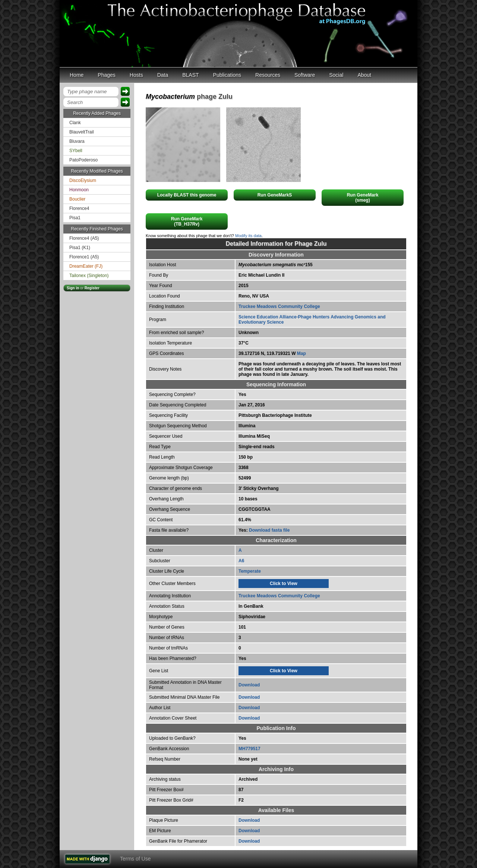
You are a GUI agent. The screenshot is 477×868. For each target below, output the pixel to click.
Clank (75, 123)
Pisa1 (75, 218)
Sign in (73, 288)
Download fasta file (269, 530)
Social (336, 75)
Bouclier (77, 199)
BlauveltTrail (82, 132)
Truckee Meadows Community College (279, 306)
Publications (227, 75)
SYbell (76, 151)
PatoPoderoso (83, 160)
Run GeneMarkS (275, 195)
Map (301, 353)
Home (77, 75)
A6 (241, 561)
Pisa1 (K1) (80, 248)
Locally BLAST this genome (187, 195)
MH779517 (249, 749)
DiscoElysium (83, 180)
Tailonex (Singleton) (89, 276)
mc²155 (276, 265)
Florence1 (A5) (84, 257)
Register (92, 288)
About (364, 75)
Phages (106, 75)
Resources (268, 75)
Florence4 (79, 208)
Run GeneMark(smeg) (363, 198)
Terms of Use (135, 859)
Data (163, 75)
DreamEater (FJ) (86, 266)
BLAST (190, 75)
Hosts (136, 75)
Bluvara (77, 141)
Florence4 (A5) (84, 238)
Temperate (250, 571)
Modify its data (248, 236)
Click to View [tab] (284, 584)
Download (249, 685)
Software (305, 75)
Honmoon (79, 190)
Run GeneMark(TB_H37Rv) (187, 221)
